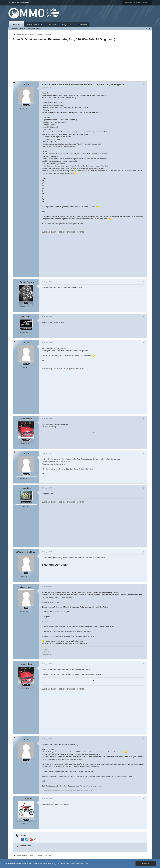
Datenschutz (81, 25)
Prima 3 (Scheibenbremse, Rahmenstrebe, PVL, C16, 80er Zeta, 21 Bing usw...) (64, 39)
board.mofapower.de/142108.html (55, 461)
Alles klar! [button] (146, 864)
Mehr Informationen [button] (80, 863)
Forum (17, 24)
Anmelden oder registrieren (19, 2)
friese (79, 790)
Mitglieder (67, 25)
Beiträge (23, 109)
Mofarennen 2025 (35, 25)
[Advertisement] (80, 60)
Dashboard (52, 25)
